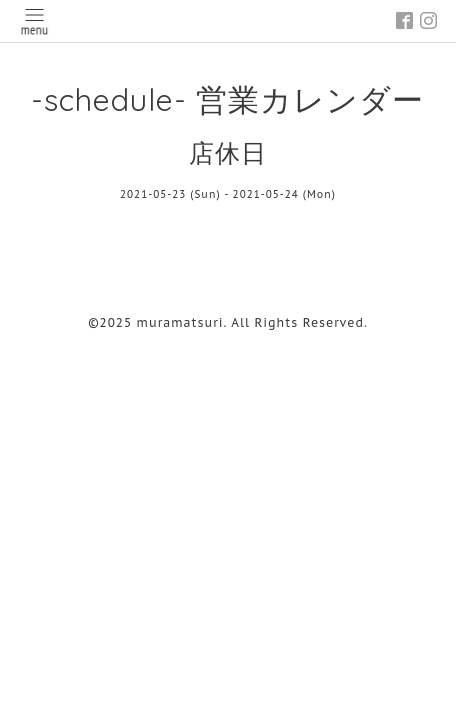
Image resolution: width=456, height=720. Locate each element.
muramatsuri (180, 322)
